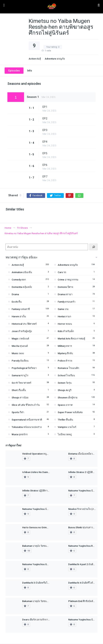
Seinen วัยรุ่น (65, 383)
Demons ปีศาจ (65, 287)
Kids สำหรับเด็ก (66, 331)
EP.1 (45, 107)
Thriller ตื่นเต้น (65, 420)
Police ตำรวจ (65, 361)
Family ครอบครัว (66, 302)
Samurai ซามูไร (20, 375)
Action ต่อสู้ (35, 59)
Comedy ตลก (19, 280)
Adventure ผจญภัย (55, 59)
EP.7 (45, 177)
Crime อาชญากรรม (68, 280)
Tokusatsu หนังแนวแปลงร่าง (27, 427)
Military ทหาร (65, 346)
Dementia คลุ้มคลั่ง (22, 287)
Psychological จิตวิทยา (24, 368)
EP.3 (45, 130)
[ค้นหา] (93, 247)
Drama (15, 294)
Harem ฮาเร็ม (19, 316)
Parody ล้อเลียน (20, 361)
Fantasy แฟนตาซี (21, 309)
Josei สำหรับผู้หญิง (22, 331)
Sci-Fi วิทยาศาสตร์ (21, 383)
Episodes (14, 71)
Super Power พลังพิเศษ (70, 412)
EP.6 (45, 165)
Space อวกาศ (65, 405)
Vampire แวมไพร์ (67, 427)
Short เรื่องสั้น (19, 390)
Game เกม (63, 309)
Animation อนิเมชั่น (22, 272)
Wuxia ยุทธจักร (20, 434)
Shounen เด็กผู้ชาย (68, 398)
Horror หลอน (65, 324)
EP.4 (45, 142)
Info (30, 71)
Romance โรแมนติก (68, 368)
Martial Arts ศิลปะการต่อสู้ (71, 339)
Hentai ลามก (64, 316)
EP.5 (45, 153)
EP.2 (45, 118)
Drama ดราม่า (65, 294)
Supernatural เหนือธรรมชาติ (27, 420)
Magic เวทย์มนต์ (20, 339)
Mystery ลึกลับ (65, 353)
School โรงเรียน (66, 375)
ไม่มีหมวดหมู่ (65, 434)
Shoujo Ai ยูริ (65, 390)
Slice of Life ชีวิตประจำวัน (26, 405)
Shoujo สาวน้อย (20, 398)
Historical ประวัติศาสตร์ (24, 324)
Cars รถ (62, 272)
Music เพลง (18, 353)
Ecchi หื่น (17, 302)
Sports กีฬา (18, 412)
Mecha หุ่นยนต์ (20, 346)
